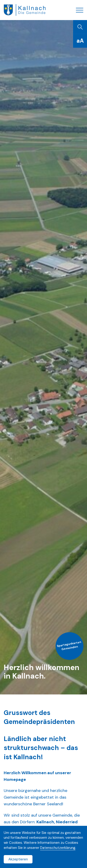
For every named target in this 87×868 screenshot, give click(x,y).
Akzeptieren (18, 859)
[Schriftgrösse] (80, 41)
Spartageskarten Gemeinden (69, 646)
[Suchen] (80, 27)
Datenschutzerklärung (58, 848)
